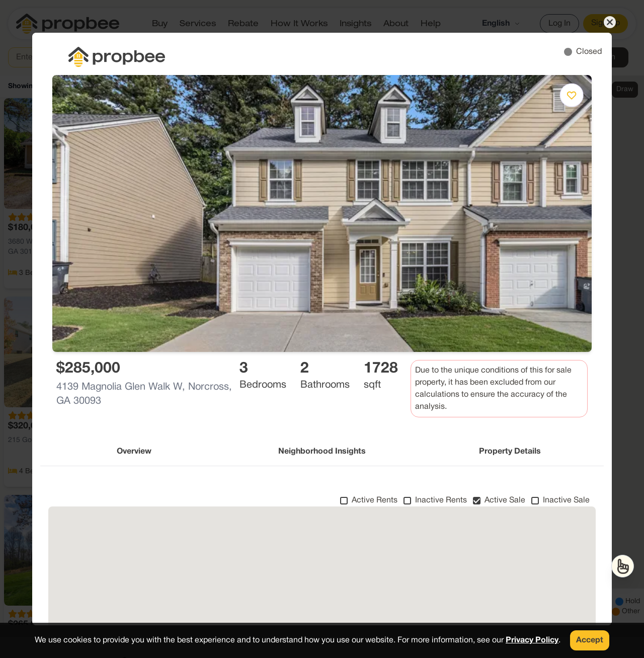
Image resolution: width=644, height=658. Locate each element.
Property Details (510, 452)
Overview (134, 452)
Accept (590, 640)
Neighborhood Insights (322, 452)
